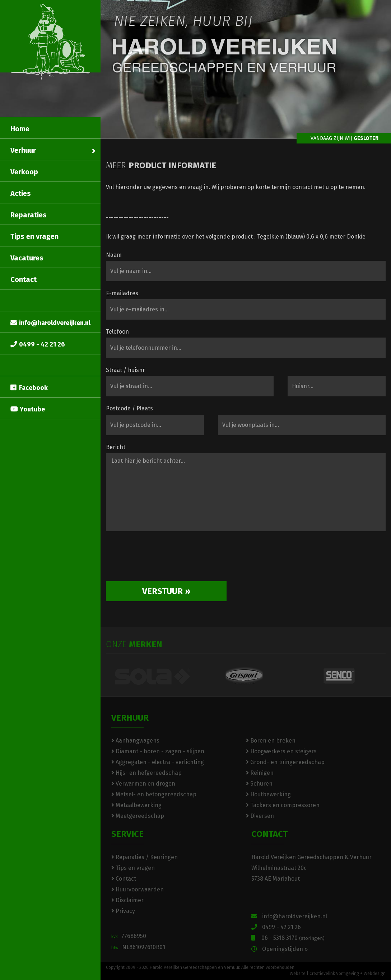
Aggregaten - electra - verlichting (158, 762)
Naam (114, 255)
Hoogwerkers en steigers (281, 751)
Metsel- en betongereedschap (154, 794)
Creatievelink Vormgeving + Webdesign (348, 974)
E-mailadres (122, 293)
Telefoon (117, 332)
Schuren (259, 784)
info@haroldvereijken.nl (50, 323)
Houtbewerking (268, 794)
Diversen (260, 816)
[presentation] (160, 559)
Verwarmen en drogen (143, 784)
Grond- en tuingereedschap (285, 762)
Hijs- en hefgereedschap (146, 773)
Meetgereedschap (138, 816)
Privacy (123, 911)
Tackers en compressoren (283, 805)
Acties (21, 193)
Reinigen (260, 773)
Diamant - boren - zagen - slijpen (158, 751)
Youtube (28, 409)
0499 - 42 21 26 (38, 344)
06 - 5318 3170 (288, 938)
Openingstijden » (280, 949)
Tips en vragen (34, 236)
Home (20, 129)
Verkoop (24, 172)
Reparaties (29, 215)
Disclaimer (127, 900)
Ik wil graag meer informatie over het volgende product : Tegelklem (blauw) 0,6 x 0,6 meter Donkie (236, 237)
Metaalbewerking (136, 805)
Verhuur (53, 150)
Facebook (29, 388)
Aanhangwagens (135, 741)
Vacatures (27, 258)
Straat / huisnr (125, 370)
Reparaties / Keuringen (145, 857)
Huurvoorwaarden (138, 889)
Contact (24, 279)
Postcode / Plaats (129, 408)
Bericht (116, 447)
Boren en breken (271, 741)
